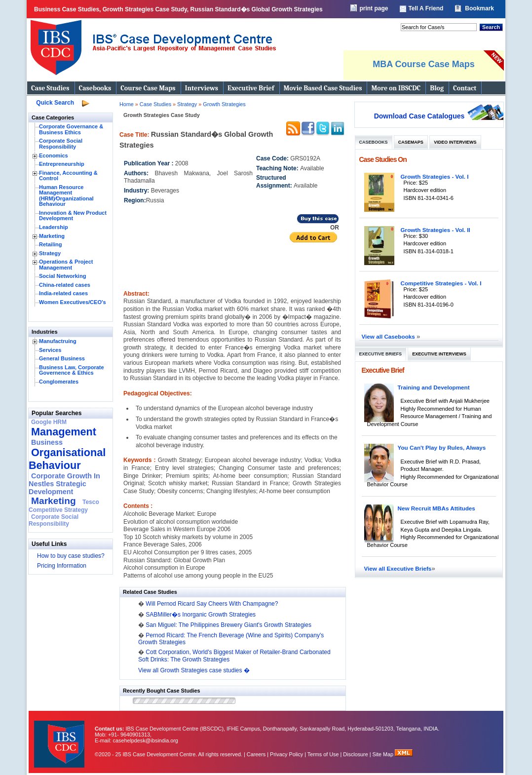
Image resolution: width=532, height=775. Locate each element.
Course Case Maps (148, 88)
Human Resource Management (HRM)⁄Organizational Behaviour (66, 196)
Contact (465, 88)
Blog (437, 88)
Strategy (50, 253)
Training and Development (434, 387)
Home (127, 104)
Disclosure (355, 754)
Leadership (54, 227)
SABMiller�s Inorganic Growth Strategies (201, 615)
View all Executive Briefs (398, 568)
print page (374, 8)
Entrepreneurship (62, 164)
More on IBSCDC (396, 88)
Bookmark (479, 8)
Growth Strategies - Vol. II (436, 230)
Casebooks (95, 88)
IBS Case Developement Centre (60, 738)
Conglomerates (59, 382)
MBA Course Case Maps (423, 64)
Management (64, 432)
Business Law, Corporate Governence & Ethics (72, 370)
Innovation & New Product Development (73, 216)
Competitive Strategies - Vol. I (441, 283)
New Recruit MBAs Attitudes (437, 508)
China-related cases (65, 285)
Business (47, 442)
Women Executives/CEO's (73, 302)
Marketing (52, 236)
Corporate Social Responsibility (61, 144)
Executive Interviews (439, 354)
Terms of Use (323, 754)
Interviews (202, 88)
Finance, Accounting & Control (68, 176)
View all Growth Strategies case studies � (194, 670)
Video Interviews (455, 142)
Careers (256, 754)
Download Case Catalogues (419, 116)
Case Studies (50, 88)
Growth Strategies (224, 104)
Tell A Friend (426, 8)
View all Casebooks (389, 336)
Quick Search (55, 103)
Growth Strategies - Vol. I (435, 176)
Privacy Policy (286, 754)
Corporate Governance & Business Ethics (71, 129)
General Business (62, 358)
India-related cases (63, 293)
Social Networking (62, 276)
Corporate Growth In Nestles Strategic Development (64, 484)
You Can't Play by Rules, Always (442, 447)
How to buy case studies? (71, 556)
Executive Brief (251, 88)
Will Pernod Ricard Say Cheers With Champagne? (212, 604)
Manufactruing (58, 341)
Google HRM (49, 422)
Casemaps (411, 142)
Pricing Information (62, 566)
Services (50, 350)
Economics (54, 155)
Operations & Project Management (66, 265)
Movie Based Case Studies (323, 88)
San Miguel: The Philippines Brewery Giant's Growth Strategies (228, 625)
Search (491, 27)
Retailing (50, 244)
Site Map (384, 754)
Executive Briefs (381, 354)
